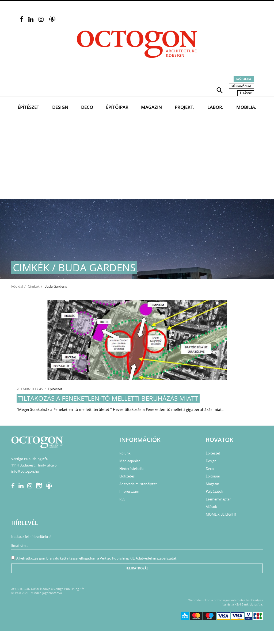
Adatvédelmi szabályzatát (156, 558)
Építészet (28, 107)
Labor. (215, 107)
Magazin (151, 107)
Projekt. (185, 107)
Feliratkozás (137, 568)
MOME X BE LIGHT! (221, 514)
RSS (122, 499)
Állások (246, 93)
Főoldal (17, 286)
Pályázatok (214, 491)
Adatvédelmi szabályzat (138, 484)
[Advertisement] (137, 159)
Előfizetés (244, 79)
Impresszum (129, 491)
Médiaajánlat (241, 86)
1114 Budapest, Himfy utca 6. (34, 465)
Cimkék (34, 286)
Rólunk (125, 453)
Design (60, 107)
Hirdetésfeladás (132, 469)
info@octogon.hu (25, 471)
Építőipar (117, 107)
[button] (220, 90)
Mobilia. (246, 107)
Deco (87, 107)
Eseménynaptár (218, 499)
